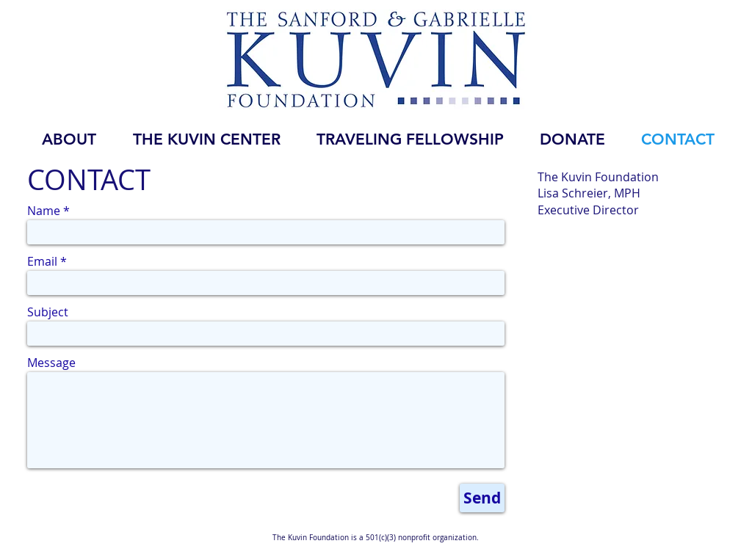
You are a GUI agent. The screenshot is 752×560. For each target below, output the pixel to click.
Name (44, 211)
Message (51, 363)
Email (42, 261)
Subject (48, 312)
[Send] (482, 498)
